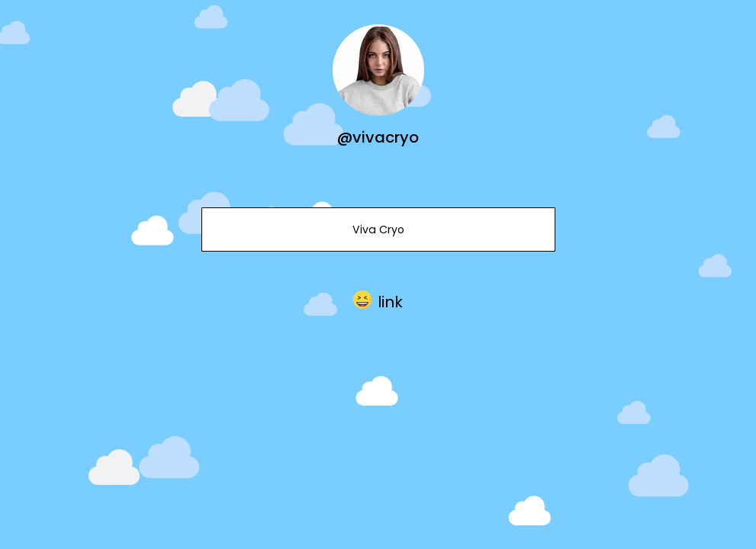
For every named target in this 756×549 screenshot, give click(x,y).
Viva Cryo (378, 230)
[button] (378, 300)
